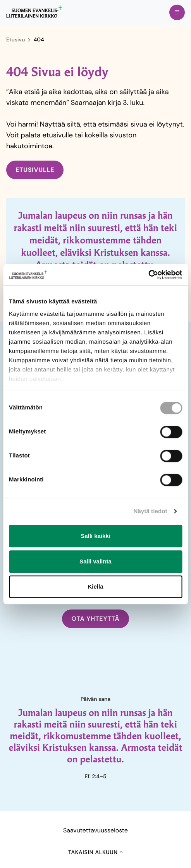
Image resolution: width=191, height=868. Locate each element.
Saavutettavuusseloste (95, 830)
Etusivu (15, 40)
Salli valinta (95, 561)
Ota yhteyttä (95, 619)
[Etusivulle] (34, 12)
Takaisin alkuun (95, 853)
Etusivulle (35, 170)
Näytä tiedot (151, 511)
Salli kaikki (95, 536)
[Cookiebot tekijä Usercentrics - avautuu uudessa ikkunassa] (148, 275)
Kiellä (95, 586)
